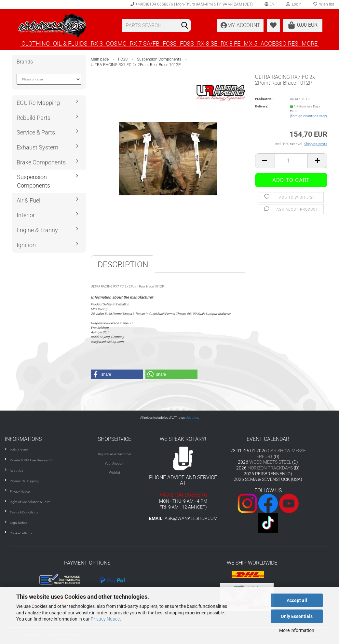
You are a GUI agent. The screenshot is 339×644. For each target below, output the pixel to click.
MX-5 (251, 43)
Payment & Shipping (24, 481)
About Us (16, 471)
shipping (192, 418)
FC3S (170, 43)
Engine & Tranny (37, 230)
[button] (117, 374)
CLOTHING (36, 43)
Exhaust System (37, 147)
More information (297, 630)
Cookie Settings (21, 533)
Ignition (26, 245)
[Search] (185, 26)
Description (123, 265)
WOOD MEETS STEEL (270, 462)
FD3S (187, 43)
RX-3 (97, 43)
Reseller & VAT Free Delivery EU (31, 460)
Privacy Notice (105, 619)
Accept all (297, 600)
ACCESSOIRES (279, 43)
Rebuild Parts (34, 118)
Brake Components (41, 162)
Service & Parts (36, 132)
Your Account (115, 463)
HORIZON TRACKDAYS (270, 468)
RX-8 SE (207, 43)
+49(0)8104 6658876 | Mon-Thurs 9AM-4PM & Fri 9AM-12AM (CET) (192, 4)
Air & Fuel (28, 200)
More (310, 43)
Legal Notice (18, 523)
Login (294, 4)
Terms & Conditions (24, 512)
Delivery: (262, 106)
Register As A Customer (115, 454)
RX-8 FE (231, 43)
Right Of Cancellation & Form (30, 502)
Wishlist (115, 473)
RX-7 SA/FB (145, 43)
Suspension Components (34, 181)
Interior (26, 215)
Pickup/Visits (19, 450)
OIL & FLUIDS (70, 43)
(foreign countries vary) (308, 116)
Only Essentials (297, 616)
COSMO (116, 43)
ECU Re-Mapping (38, 103)
